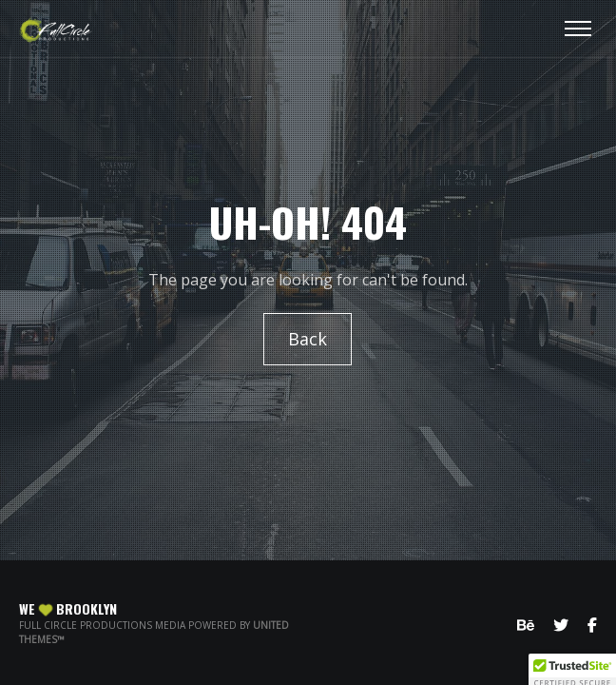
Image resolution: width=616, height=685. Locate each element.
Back (308, 339)
